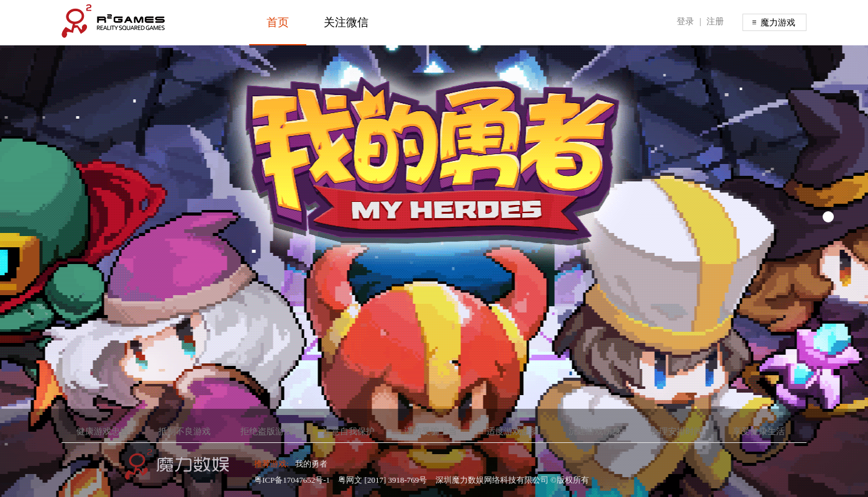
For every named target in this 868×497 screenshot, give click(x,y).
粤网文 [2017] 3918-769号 (382, 480)
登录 (685, 21)
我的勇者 (311, 464)
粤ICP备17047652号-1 (292, 480)
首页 (278, 22)
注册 (715, 21)
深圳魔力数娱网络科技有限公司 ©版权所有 (512, 480)
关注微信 (346, 22)
